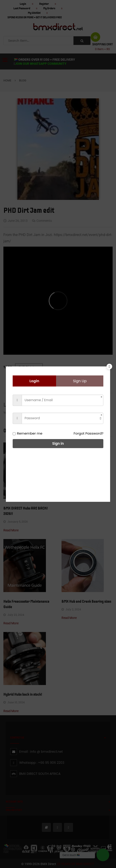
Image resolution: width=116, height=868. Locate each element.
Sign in (58, 443)
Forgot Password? (89, 433)
